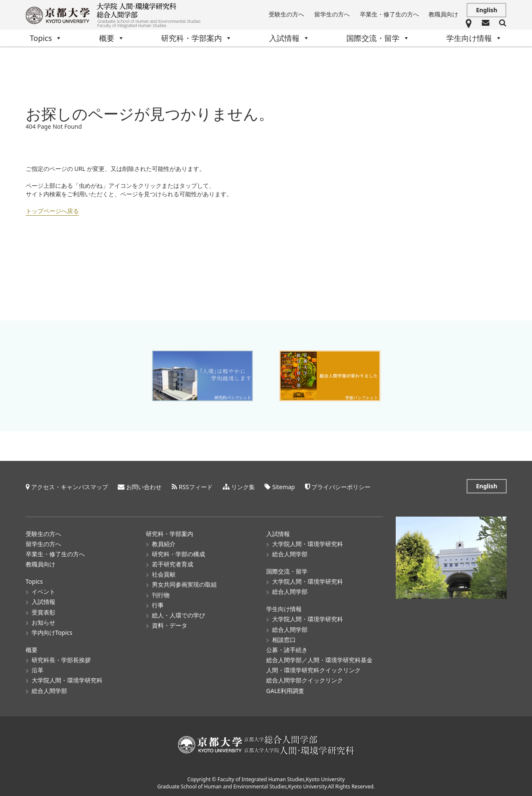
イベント (43, 591)
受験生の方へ (286, 14)
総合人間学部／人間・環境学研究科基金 (319, 659)
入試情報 (289, 38)
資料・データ (170, 625)
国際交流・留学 (378, 38)
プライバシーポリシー (341, 486)
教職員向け (443, 14)
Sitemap (284, 486)
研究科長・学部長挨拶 (61, 659)
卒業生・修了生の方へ (389, 14)
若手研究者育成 (173, 564)
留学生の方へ (332, 14)
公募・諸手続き (287, 649)
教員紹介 (164, 543)
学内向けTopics (52, 632)
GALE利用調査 (285, 690)
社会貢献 (164, 574)
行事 (158, 605)
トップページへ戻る (52, 211)
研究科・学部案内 (197, 38)
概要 (112, 38)
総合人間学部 (49, 690)
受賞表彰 (43, 612)
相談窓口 (284, 639)
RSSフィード (196, 486)
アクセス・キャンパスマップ (70, 486)
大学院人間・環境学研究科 (67, 680)
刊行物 (161, 594)
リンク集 (243, 486)
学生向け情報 (474, 38)
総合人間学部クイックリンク (305, 680)
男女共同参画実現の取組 (184, 584)
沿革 (38, 670)
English (486, 10)
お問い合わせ (144, 486)
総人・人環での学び (178, 615)
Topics (46, 38)
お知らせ (43, 622)
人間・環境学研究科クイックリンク (313, 670)
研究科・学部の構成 (178, 554)
